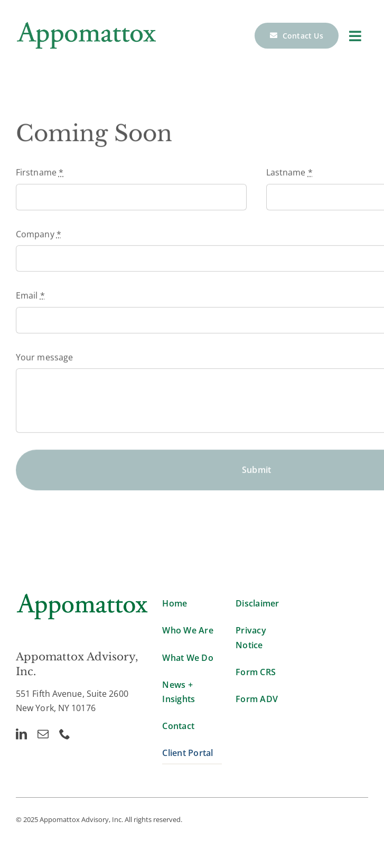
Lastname (289, 174)
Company (39, 236)
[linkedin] (21, 734)
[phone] (65, 734)
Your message (44, 358)
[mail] (43, 734)
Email (30, 297)
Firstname (40, 174)
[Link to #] (355, 36)
